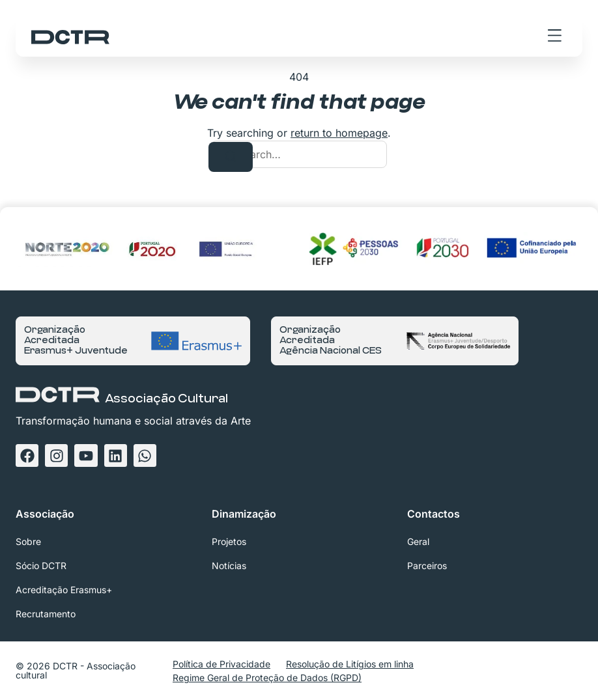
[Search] (231, 157)
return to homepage (339, 133)
